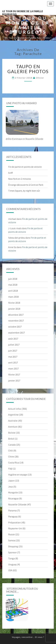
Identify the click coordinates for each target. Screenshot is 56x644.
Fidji (10, 469)
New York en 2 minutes (20, 179)
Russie (11, 534)
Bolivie (12, 433)
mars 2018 (13, 297)
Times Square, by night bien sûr (24, 191)
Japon (11, 481)
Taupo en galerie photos (28, 69)
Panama (12, 510)
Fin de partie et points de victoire (25, 167)
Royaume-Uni (15, 528)
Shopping (13, 546)
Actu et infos (15, 409)
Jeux (10, 487)
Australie (13, 421)
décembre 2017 (16, 315)
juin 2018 (13, 279)
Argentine (13, 415)
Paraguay (13, 516)
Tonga (11, 558)
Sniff (10, 173)
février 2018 (14, 303)
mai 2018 (13, 285)
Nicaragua (13, 498)
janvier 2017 (14, 381)
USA (10, 570)
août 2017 (13, 339)
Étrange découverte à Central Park (26, 185)
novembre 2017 (16, 321)
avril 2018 (13, 291)
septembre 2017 (16, 333)
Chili (10, 451)
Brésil (11, 439)
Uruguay (12, 564)
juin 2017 (13, 351)
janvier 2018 (14, 309)
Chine (11, 457)
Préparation (14, 522)
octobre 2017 (15, 327)
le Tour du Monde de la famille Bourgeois (23, 12)
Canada (12, 445)
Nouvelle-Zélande (17, 504)
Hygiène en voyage (18, 475)
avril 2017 (13, 362)
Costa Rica (14, 463)
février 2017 (14, 375)
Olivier (40, 78)
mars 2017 (13, 368)
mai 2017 (13, 357)
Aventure (13, 427)
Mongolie (13, 492)
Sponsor (12, 552)
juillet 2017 (14, 345)
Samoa (12, 540)
